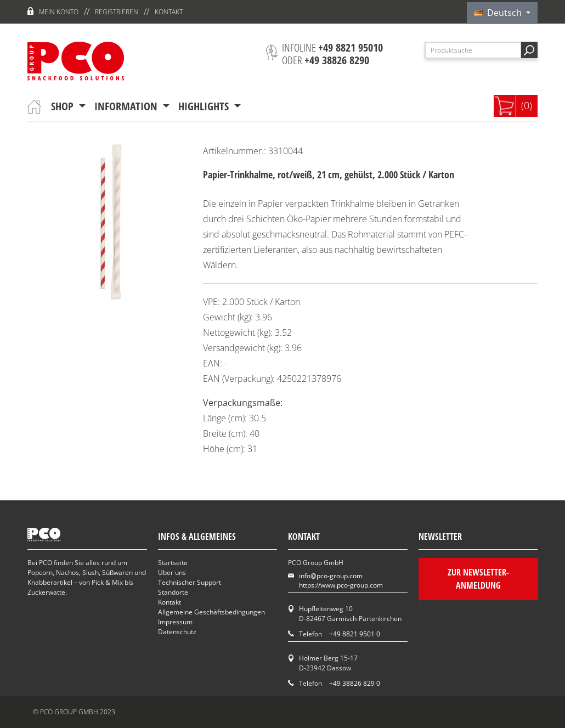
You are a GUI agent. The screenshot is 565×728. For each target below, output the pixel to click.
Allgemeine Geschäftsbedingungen (211, 612)
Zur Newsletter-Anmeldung (478, 579)
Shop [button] (64, 106)
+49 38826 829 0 (355, 683)
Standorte (173, 592)
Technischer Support (190, 582)
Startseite (173, 563)
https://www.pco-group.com (341, 585)
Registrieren (117, 12)
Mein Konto (59, 12)
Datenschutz (177, 632)
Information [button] (127, 106)
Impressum (175, 622)
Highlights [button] (205, 106)
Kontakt (169, 12)
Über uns (172, 572)
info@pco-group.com (331, 576)
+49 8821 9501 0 (355, 634)
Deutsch (499, 13)
